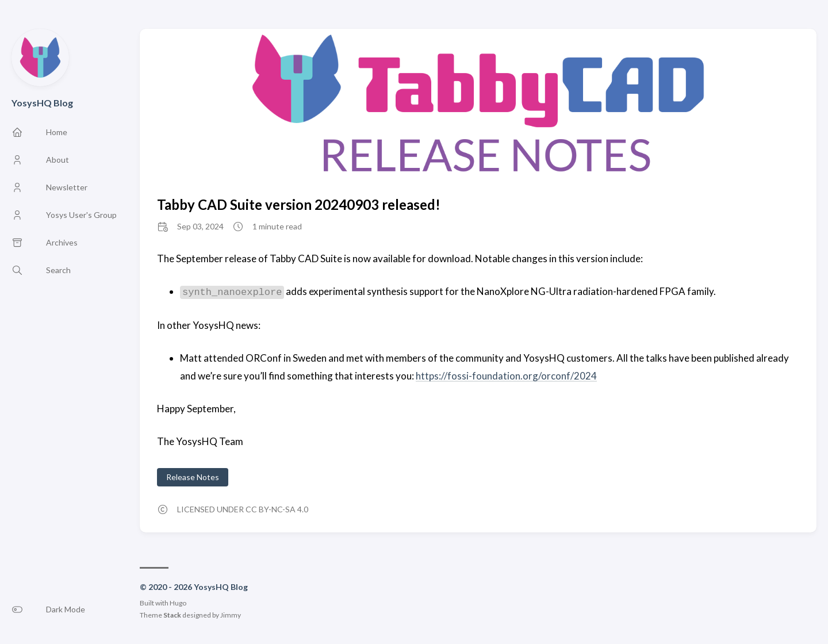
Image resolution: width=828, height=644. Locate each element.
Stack (172, 615)
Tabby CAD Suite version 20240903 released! (299, 204)
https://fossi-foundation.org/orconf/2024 (506, 376)
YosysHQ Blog (42, 103)
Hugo (178, 603)
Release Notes (193, 477)
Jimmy (231, 615)
